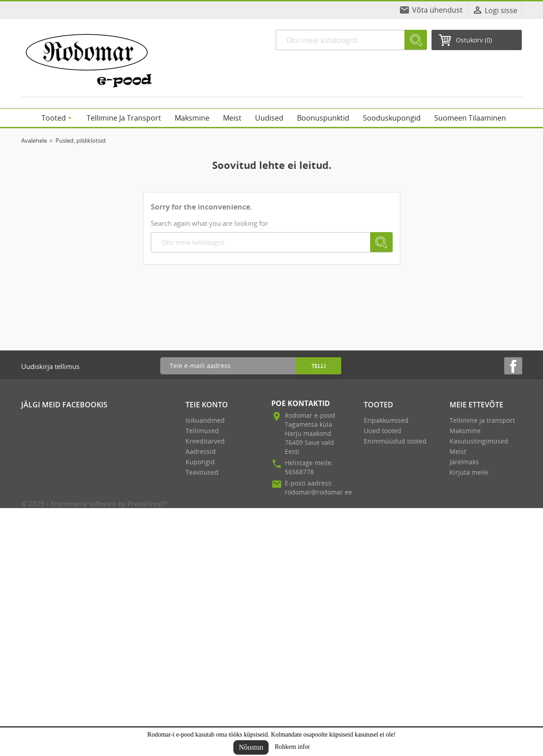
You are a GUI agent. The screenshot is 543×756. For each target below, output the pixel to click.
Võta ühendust (437, 10)
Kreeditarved (205, 441)
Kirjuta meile (469, 472)
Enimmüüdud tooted (395, 441)
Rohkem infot (292, 747)
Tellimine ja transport (482, 420)
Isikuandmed (205, 420)
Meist (458, 451)
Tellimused (202, 431)
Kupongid (200, 462)
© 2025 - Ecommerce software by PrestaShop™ (95, 504)
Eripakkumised (386, 420)
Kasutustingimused (479, 441)
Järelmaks (464, 462)
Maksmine (465, 431)
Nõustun (251, 747)
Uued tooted (383, 431)
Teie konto (207, 405)
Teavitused (202, 472)
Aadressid (201, 451)
